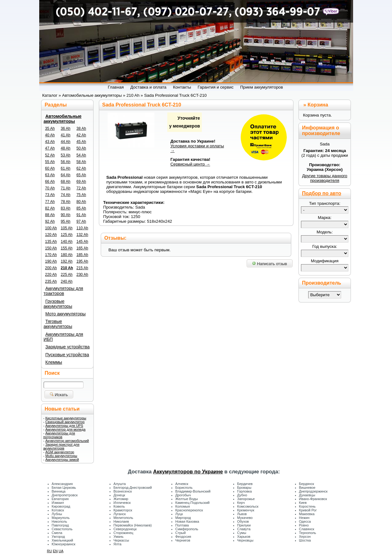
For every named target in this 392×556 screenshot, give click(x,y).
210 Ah (67, 268)
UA (61, 551)
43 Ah (50, 142)
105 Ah (67, 228)
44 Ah (66, 142)
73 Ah (50, 195)
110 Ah (82, 228)
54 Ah (81, 155)
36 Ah (66, 128)
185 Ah (82, 255)
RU (50, 551)
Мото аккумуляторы (65, 314)
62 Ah (81, 168)
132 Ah (82, 235)
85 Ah (81, 208)
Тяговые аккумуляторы (58, 324)
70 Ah (50, 188)
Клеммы (54, 362)
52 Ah (50, 155)
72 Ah (81, 188)
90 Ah (66, 215)
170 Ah (51, 255)
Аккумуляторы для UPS (64, 426)
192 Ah (67, 261)
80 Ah (81, 202)
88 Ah (50, 215)
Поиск (52, 373)
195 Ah (82, 261)
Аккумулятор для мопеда (65, 429)
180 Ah (67, 255)
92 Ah (50, 221)
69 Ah (81, 182)
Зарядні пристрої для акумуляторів (61, 446)
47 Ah (50, 148)
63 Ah (50, 175)
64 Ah (66, 175)
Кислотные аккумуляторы (66, 418)
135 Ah (51, 242)
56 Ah (66, 162)
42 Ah (81, 135)
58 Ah (81, 162)
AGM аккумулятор (60, 452)
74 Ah (66, 195)
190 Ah (51, 261)
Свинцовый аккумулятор (65, 422)
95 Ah (66, 221)
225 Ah (67, 275)
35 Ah (50, 128)
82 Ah (50, 208)
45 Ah (81, 142)
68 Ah (66, 182)
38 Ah (81, 128)
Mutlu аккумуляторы (61, 456)
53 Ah (66, 155)
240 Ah (67, 281)
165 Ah (82, 248)
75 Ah (81, 195)
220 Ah (51, 275)
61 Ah (66, 168)
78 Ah (66, 202)
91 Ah (81, 215)
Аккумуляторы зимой (62, 460)
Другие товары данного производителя (325, 178)
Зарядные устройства (67, 347)
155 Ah (67, 248)
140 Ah (67, 242)
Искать (59, 395)
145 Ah (82, 242)
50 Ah (81, 148)
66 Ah (50, 182)
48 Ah (66, 148)
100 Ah (51, 228)
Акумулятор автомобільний (67, 441)
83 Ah (66, 208)
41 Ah (66, 135)
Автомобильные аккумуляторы (63, 119)
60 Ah (50, 168)
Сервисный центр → (190, 164)
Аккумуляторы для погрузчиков (59, 435)
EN (55, 551)
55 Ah (50, 162)
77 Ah (50, 202)
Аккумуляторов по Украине (188, 472)
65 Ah (81, 175)
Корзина (318, 105)
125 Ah (67, 235)
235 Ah (51, 281)
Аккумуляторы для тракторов (63, 291)
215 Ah (82, 268)
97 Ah (81, 221)
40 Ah (50, 135)
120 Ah (51, 235)
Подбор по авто (322, 193)
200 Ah (51, 268)
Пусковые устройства (67, 355)
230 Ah (82, 275)
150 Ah (51, 248)
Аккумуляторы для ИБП (63, 337)
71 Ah (66, 188)
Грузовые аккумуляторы (58, 304)
